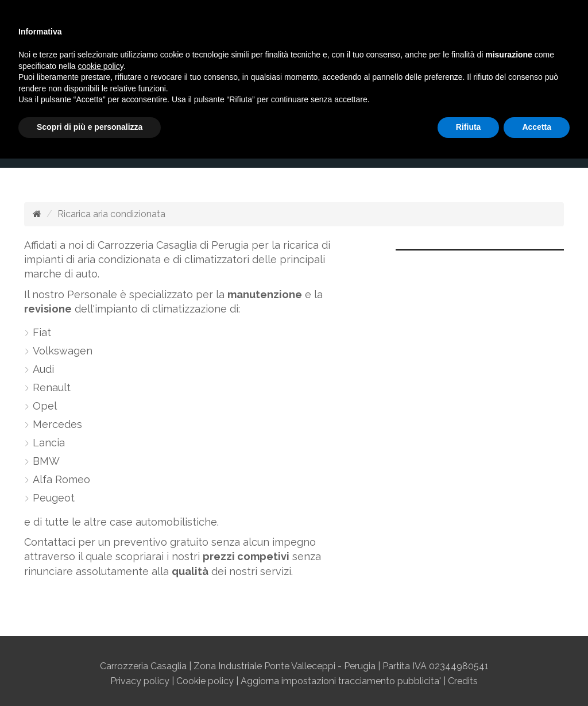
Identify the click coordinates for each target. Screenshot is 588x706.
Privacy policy (140, 681)
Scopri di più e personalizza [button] (90, 127)
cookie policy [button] (101, 66)
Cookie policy (205, 681)
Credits (463, 681)
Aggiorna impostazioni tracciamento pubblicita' (341, 681)
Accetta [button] (537, 127)
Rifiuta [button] (469, 127)
